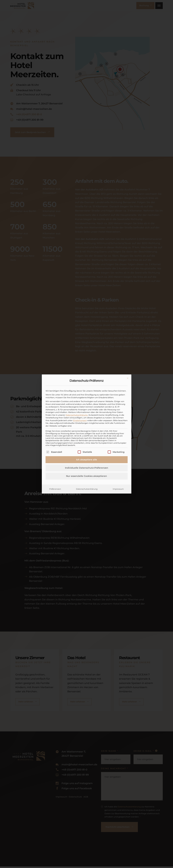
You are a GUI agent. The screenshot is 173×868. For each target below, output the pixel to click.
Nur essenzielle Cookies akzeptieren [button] (86, 476)
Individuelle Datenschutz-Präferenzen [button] (87, 468)
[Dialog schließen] (128, 378)
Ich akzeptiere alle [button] (87, 460)
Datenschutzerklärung (77, 415)
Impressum (118, 489)
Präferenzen (55, 489)
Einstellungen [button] (80, 420)
